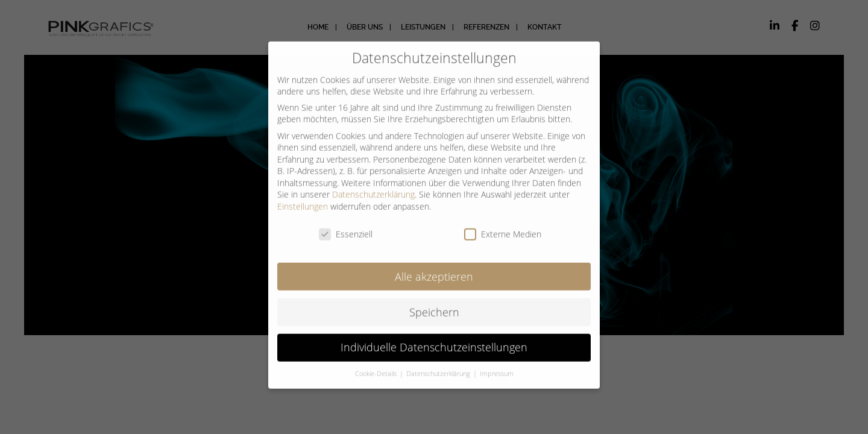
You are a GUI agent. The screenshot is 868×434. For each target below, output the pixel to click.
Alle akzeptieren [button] (434, 268)
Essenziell (346, 226)
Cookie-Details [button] (377, 366)
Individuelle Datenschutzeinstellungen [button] (434, 339)
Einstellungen (303, 198)
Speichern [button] (434, 304)
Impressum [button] (497, 366)
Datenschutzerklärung (373, 187)
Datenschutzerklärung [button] (439, 366)
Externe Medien (503, 226)
